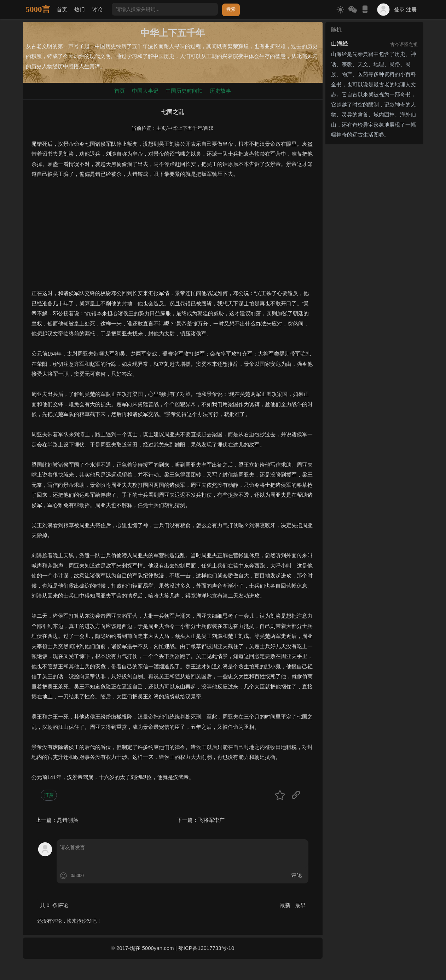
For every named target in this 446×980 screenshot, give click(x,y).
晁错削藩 (68, 820)
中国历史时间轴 (184, 91)
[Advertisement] (173, 239)
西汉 (209, 128)
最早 (300, 905)
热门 (80, 9)
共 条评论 (54, 905)
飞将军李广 (211, 820)
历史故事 (220, 91)
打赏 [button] (49, 795)
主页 (161, 128)
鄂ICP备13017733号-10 (206, 948)
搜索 (231, 9)
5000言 (38, 9)
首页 (62, 9)
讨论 (97, 9)
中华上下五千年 (185, 128)
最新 (286, 905)
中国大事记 (145, 91)
